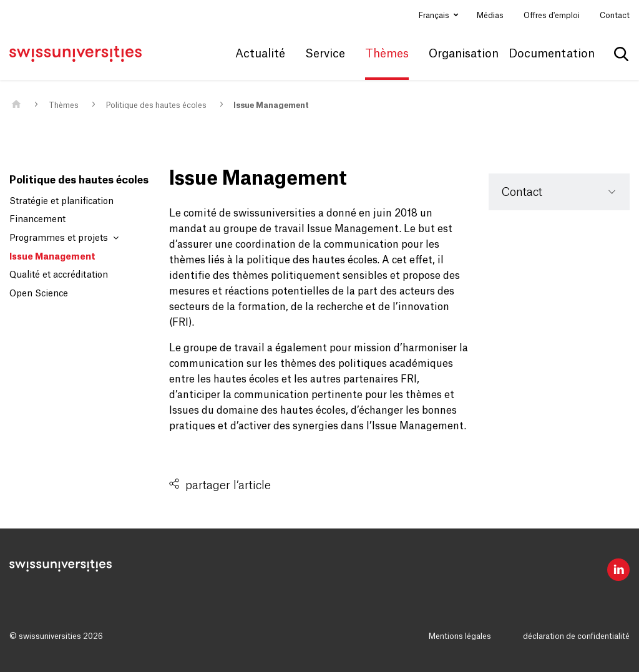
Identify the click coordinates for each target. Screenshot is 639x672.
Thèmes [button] (387, 54)
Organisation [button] (464, 54)
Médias (490, 16)
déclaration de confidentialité (576, 636)
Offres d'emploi (552, 16)
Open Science (39, 294)
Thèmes (64, 105)
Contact (615, 16)
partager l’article (228, 485)
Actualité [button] (260, 54)
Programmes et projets (64, 238)
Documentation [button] (552, 54)
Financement (37, 220)
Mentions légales (460, 636)
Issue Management (271, 105)
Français (435, 16)
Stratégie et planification (61, 202)
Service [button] (325, 54)
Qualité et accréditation (59, 275)
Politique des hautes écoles (156, 105)
